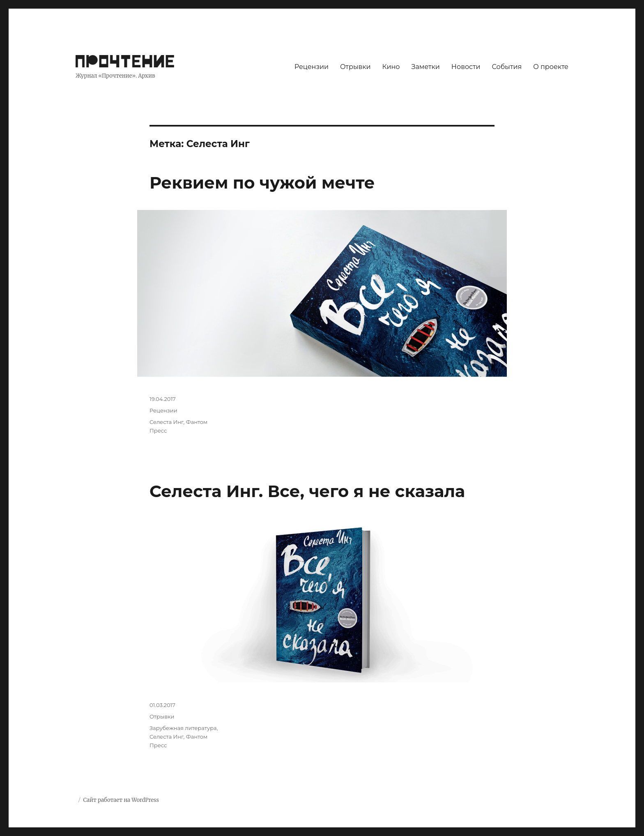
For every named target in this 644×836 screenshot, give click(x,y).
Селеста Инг (167, 422)
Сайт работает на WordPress (121, 800)
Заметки (426, 67)
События (507, 67)
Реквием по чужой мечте (262, 183)
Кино (391, 67)
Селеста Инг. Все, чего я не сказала (307, 491)
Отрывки (355, 67)
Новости (466, 67)
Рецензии (312, 67)
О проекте (551, 67)
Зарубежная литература (183, 728)
